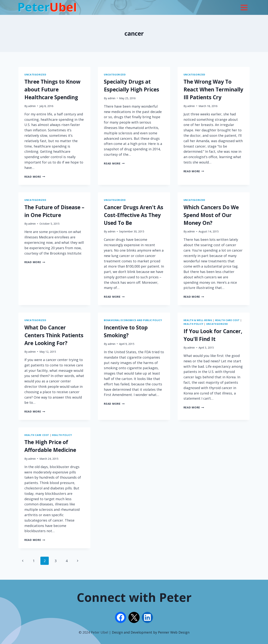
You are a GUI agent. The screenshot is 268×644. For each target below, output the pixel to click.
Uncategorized (35, 75)
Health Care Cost (227, 320)
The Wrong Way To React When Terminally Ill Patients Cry (213, 89)
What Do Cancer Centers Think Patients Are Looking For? (54, 335)
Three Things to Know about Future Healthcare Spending (52, 89)
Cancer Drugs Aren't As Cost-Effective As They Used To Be (134, 215)
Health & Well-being (198, 320)
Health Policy (193, 324)
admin (32, 106)
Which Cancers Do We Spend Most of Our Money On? (211, 215)
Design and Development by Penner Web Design (151, 632)
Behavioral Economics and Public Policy (133, 320)
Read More (35, 177)
